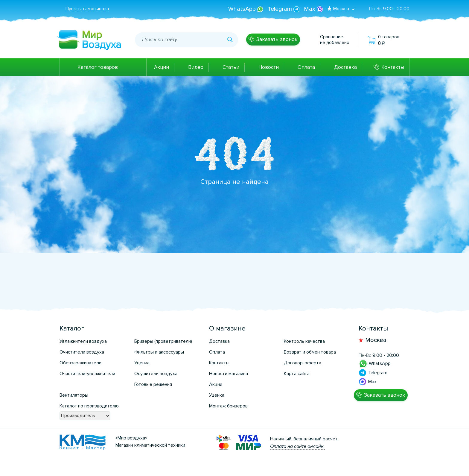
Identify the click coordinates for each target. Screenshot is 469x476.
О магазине (227, 329)
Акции (162, 67)
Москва (376, 340)
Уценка (142, 363)
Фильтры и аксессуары (159, 352)
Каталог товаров (98, 67)
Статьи (231, 67)
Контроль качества (304, 341)
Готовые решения (153, 384)
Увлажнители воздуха (83, 341)
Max (313, 9)
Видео (196, 67)
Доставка (345, 67)
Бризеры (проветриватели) (163, 341)
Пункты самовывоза (87, 9)
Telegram (284, 9)
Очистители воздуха (82, 352)
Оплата (306, 67)
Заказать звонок (277, 39)
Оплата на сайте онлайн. (297, 446)
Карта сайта (297, 374)
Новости (269, 67)
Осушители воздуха (156, 374)
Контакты (393, 67)
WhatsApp (246, 9)
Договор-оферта (303, 363)
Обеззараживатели (80, 363)
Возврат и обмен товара (310, 352)
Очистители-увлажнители (87, 374)
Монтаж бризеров (228, 406)
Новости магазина (229, 374)
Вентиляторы (74, 395)
